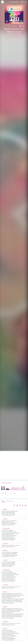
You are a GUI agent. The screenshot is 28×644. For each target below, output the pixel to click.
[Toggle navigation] (26, 2)
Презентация (10, 501)
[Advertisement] (14, 466)
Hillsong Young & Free (14, 34)
